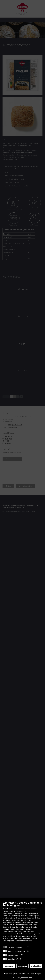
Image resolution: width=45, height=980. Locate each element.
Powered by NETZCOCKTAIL (22, 978)
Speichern (22, 966)
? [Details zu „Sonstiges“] (20, 959)
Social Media (13, 955)
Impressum (8, 974)
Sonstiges (12, 959)
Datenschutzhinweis (22, 974)
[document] (22, 923)
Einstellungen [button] (36, 974)
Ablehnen (9, 966)
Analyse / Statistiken (16, 951)
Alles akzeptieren (36, 966)
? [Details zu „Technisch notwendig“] (28, 947)
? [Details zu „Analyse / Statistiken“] (27, 951)
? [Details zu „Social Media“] (22, 955)
